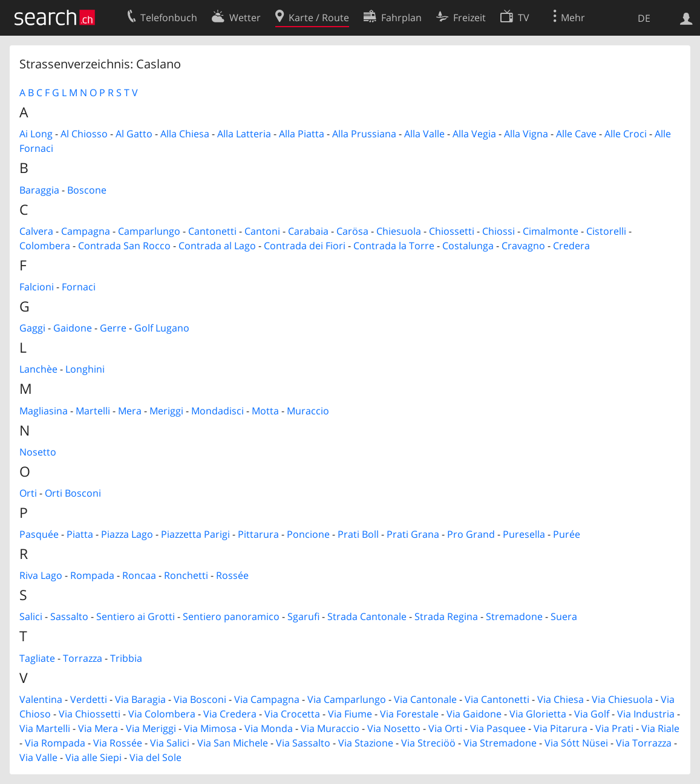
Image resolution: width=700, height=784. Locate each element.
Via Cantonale (425, 699)
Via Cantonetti (497, 699)
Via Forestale (409, 714)
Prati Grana (413, 534)
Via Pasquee (498, 728)
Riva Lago (41, 575)
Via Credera (230, 714)
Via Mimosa (210, 728)
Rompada (92, 575)
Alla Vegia (474, 134)
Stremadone (514, 616)
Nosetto (38, 452)
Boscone (87, 190)
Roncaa (139, 575)
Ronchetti (186, 575)
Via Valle (38, 757)
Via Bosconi (200, 699)
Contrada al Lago (217, 246)
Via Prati (614, 728)
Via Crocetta (292, 714)
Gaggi (32, 328)
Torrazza (83, 658)
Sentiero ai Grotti (136, 616)
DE (644, 18)
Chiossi (499, 231)
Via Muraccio (330, 728)
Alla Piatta (302, 134)
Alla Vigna (526, 134)
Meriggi (166, 411)
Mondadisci (218, 411)
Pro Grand (471, 534)
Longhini (85, 369)
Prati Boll (358, 534)
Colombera (45, 246)
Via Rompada (55, 743)
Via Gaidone (474, 714)
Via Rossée (118, 743)
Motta (265, 411)
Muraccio (308, 411)
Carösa (352, 231)
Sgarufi (303, 616)
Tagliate (37, 658)
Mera (130, 411)
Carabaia (308, 231)
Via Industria (646, 714)
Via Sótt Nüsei (576, 743)
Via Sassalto (303, 743)
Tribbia (126, 658)
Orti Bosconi (73, 493)
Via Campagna (267, 699)
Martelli (93, 411)
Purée (567, 534)
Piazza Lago (127, 534)
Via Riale (660, 728)
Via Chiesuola (622, 699)
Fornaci (79, 287)
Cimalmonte (551, 231)
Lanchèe (38, 369)
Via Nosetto (394, 728)
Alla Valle (424, 134)
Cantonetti (212, 231)
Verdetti (89, 699)
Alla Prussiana (364, 134)
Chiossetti (452, 231)
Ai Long (36, 134)
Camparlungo (149, 231)
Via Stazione (366, 743)
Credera (571, 246)
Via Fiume (350, 714)
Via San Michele (233, 743)
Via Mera (98, 728)
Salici (31, 616)
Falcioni (37, 287)
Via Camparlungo (347, 699)
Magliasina (44, 411)
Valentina (41, 699)
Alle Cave (576, 134)
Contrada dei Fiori (305, 246)
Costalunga (468, 246)
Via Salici (170, 743)
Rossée (232, 575)
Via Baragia (140, 699)
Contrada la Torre (394, 246)
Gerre (113, 328)
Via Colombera (162, 714)
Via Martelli (45, 728)
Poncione (308, 534)
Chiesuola (399, 231)
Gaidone (73, 328)
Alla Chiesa (185, 134)
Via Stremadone (500, 743)
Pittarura (258, 534)
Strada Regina (446, 616)
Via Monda (269, 728)
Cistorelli (606, 231)
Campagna (86, 231)
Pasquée (39, 534)
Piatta (80, 534)
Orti (28, 493)
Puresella (524, 534)
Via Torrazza (644, 743)
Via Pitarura (561, 728)
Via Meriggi (151, 728)
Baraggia (39, 190)
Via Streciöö (428, 743)
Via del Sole (155, 757)
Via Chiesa (561, 699)
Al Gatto (134, 134)
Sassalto (69, 616)
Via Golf (592, 714)
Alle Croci (626, 134)
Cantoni (262, 231)
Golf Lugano (162, 328)
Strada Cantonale (367, 616)
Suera (564, 616)
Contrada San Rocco (124, 246)
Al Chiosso (84, 134)
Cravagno (523, 246)
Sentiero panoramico (231, 616)
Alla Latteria (244, 134)
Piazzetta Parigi (195, 534)
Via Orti (445, 728)
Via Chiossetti (90, 714)
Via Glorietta (538, 714)
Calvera (36, 231)
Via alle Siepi (93, 757)
